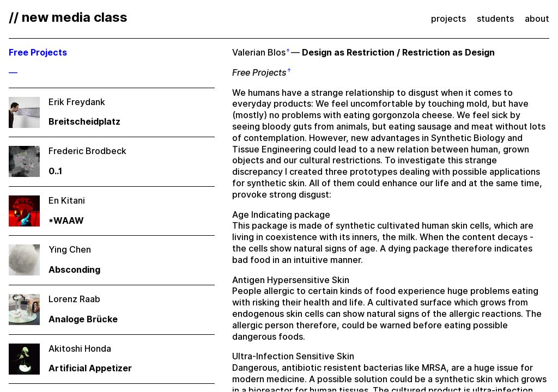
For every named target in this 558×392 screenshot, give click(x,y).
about (537, 19)
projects (448, 19)
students (495, 19)
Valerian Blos (259, 53)
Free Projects (259, 73)
